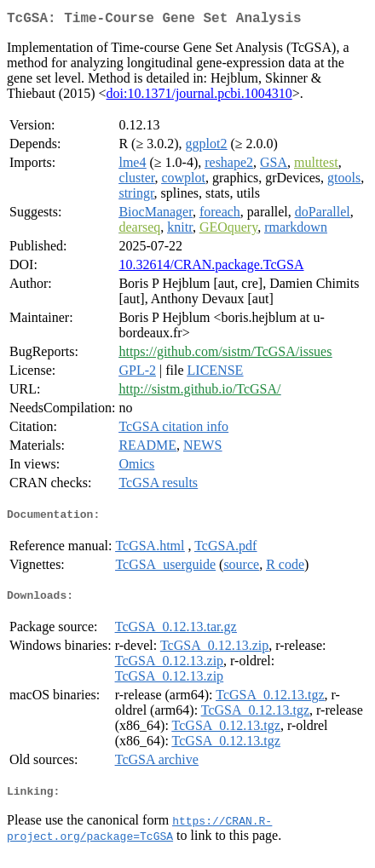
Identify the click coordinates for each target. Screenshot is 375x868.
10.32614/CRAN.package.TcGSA (211, 268)
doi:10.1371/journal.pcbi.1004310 (199, 97)
